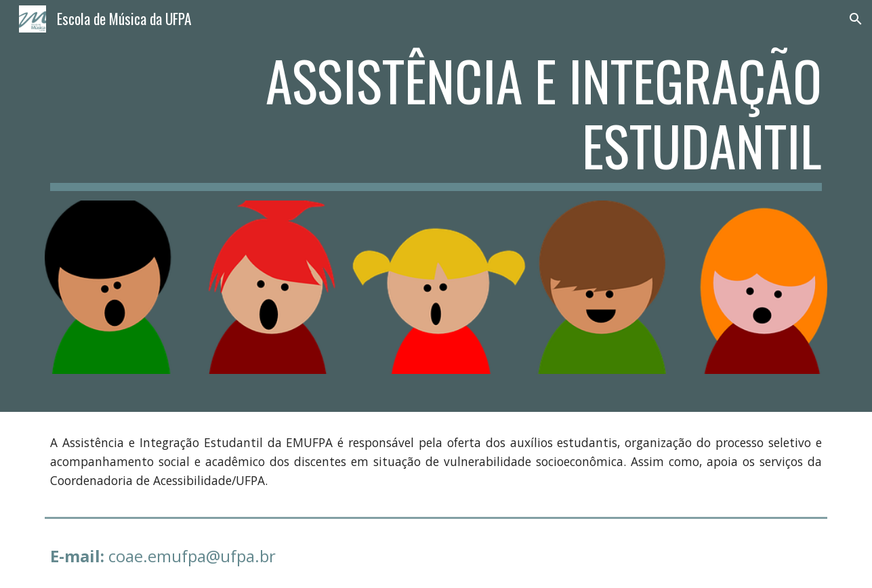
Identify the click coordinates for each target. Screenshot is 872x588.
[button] (856, 19)
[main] (436, 119)
